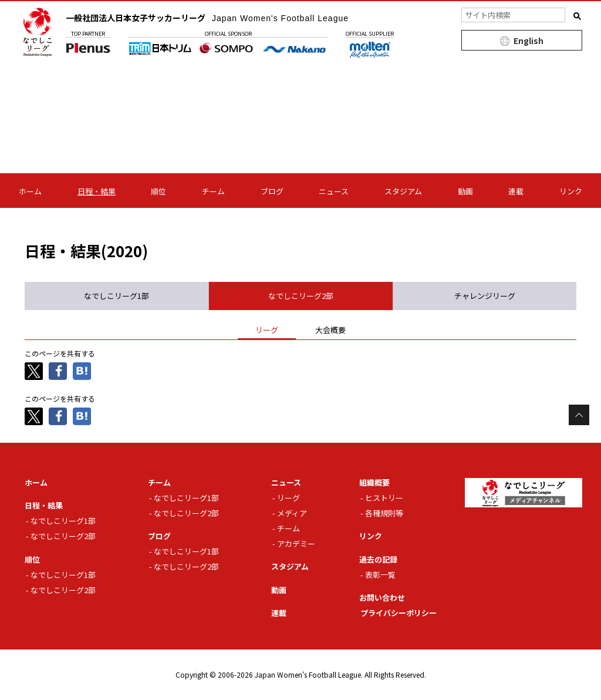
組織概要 (374, 482)
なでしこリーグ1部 (63, 521)
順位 (158, 191)
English (529, 41)
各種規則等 (384, 513)
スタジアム (403, 191)
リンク (571, 191)
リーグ (288, 498)
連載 (516, 191)
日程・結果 (97, 191)
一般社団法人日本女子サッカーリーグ (207, 18)
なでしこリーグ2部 (63, 536)
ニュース (334, 191)
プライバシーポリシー (399, 613)
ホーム (30, 191)
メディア (292, 513)
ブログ (272, 191)
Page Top (579, 415)
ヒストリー (384, 498)
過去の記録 (378, 559)
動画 (465, 191)
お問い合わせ (382, 598)
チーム (213, 191)
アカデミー (296, 543)
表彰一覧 (380, 575)
